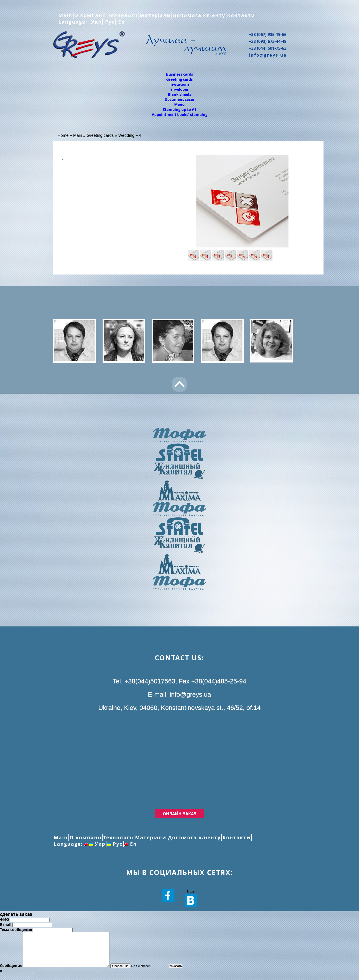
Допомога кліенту (199, 15)
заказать (186, 973)
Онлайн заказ (180, 814)
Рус (109, 22)
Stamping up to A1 (180, 110)
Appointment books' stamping (180, 115)
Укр (96, 22)
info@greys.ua (268, 55)
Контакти (241, 15)
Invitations (179, 84)
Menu (179, 104)
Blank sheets (180, 94)
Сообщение (11, 972)
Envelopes (179, 89)
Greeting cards (179, 79)
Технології (123, 15)
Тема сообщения (16, 930)
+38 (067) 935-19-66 (268, 34)
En (121, 22)
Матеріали (155, 15)
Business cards (179, 74)
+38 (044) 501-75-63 (268, 48)
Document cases (180, 99)
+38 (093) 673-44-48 (268, 41)
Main (65, 15)
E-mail (6, 925)
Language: (74, 22)
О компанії (90, 15)
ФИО (5, 920)
